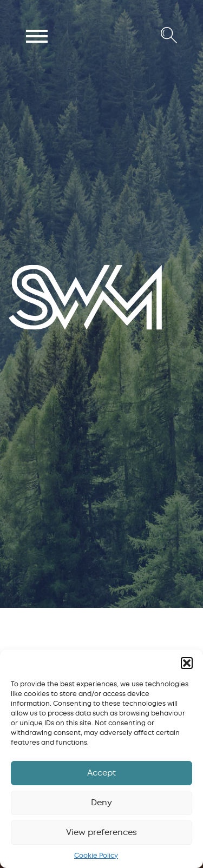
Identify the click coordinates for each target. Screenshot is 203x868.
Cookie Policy (96, 856)
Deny (101, 803)
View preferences (101, 832)
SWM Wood (34, 329)
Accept (101, 773)
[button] (187, 663)
